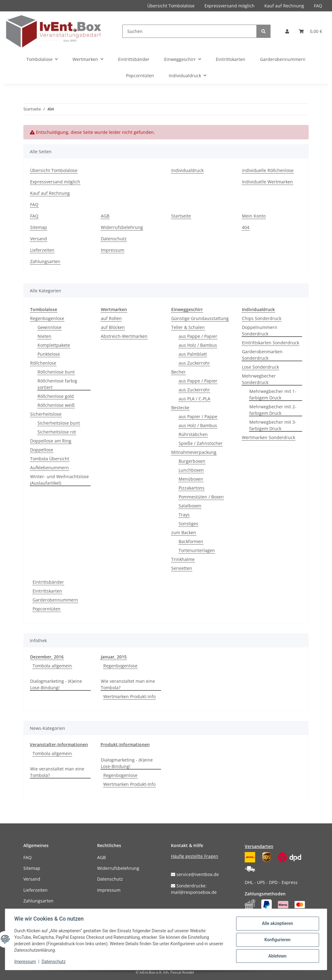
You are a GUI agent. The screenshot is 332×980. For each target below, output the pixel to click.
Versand (39, 239)
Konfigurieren (277, 940)
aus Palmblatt (193, 354)
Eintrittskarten (47, 591)
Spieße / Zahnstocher (201, 443)
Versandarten (259, 846)
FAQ (318, 6)
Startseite (181, 216)
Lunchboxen (191, 470)
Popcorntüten (47, 609)
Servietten (182, 568)
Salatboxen (190, 506)
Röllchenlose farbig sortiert (57, 384)
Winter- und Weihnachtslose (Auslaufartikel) (59, 480)
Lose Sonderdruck (260, 367)
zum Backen (184, 532)
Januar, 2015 (114, 657)
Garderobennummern (55, 600)
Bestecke (180, 408)
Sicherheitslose (46, 414)
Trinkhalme (183, 559)
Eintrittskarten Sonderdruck (271, 343)
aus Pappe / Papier (198, 336)
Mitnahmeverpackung (194, 452)
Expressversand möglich (229, 6)
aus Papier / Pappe (198, 416)
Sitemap (39, 227)
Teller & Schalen (188, 327)
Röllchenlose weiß (56, 405)
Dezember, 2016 (47, 657)
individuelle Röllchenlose (268, 170)
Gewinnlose (49, 327)
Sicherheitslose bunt (59, 423)
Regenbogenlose (47, 318)
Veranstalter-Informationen (59, 744)
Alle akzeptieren (277, 924)
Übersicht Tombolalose (171, 6)
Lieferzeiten (42, 250)
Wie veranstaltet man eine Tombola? (128, 684)
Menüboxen (191, 479)
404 (246, 227)
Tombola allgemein (52, 666)
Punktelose (49, 354)
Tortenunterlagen (197, 550)
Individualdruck (187, 170)
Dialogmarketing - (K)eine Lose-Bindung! (56, 684)
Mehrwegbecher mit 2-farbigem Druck (273, 410)
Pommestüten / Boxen (201, 497)
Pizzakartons (192, 488)
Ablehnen (277, 956)
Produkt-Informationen (125, 744)
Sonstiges (188, 524)
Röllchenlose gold (56, 396)
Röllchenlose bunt (56, 372)
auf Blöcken (113, 327)
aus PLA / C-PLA (194, 399)
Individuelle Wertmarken (267, 182)
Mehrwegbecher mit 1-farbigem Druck (273, 394)
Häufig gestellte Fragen (195, 856)
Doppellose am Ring (51, 441)
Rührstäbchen (193, 434)
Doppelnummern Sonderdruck (260, 330)
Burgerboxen (192, 461)
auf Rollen (111, 318)
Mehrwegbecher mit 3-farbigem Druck (273, 425)
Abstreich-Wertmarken (124, 336)
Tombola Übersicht (50, 459)
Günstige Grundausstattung (200, 318)
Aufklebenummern (49, 468)
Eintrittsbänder (48, 582)
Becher (178, 372)
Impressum (113, 250)
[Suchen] (190, 31)
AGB (105, 216)
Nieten (44, 336)
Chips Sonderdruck (262, 318)
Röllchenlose (43, 363)
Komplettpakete (54, 345)
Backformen (191, 541)
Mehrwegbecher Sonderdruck (259, 379)
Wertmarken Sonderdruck (269, 437)
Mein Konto (254, 216)
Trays (184, 515)
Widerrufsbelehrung (122, 227)
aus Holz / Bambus (198, 345)
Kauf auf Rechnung (284, 6)
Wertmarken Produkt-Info (129, 696)
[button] (287, 31)
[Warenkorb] (310, 31)
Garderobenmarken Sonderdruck (262, 355)
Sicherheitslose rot (57, 432)
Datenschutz (114, 239)
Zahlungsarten (45, 261)
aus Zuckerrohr (194, 363)
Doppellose (42, 450)
